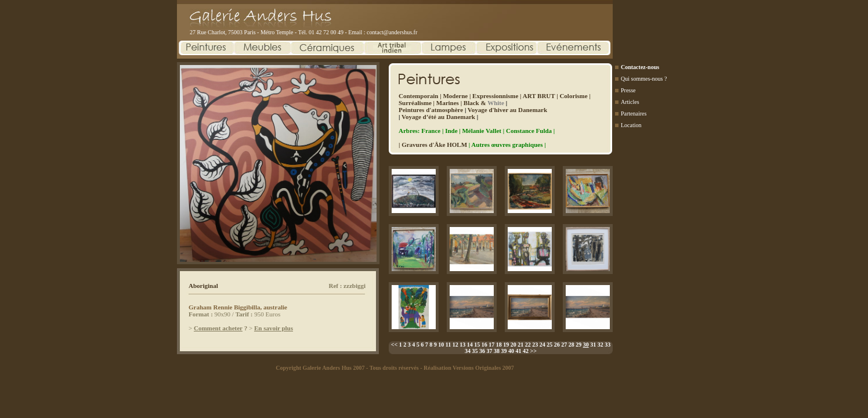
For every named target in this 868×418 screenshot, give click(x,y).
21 (520, 345)
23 (535, 345)
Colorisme (573, 96)
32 (601, 345)
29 (578, 345)
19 (506, 345)
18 (499, 345)
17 (491, 345)
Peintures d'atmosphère (431, 110)
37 (490, 351)
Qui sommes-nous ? (644, 79)
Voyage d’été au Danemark (438, 117)
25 (549, 345)
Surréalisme (415, 103)
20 (513, 345)
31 (593, 345)
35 (475, 351)
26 (557, 345)
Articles (630, 102)
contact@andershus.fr (392, 32)
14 (470, 345)
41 (519, 351)
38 (497, 351)
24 (542, 345)
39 (504, 351)
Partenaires (634, 113)
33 (607, 345)
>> (534, 351)
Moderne (455, 96)
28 (572, 345)
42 (526, 351)
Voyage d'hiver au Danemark (507, 110)
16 (484, 345)
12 (455, 345)
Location (631, 125)
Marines (448, 103)
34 (468, 351)
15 (477, 345)
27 (564, 345)
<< (394, 345)
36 (482, 351)
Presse (628, 90)
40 (511, 351)
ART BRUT (539, 96)
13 (462, 345)
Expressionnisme (495, 96)
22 (528, 345)
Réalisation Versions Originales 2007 (469, 368)
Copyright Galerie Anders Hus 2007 (320, 368)
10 (441, 345)
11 (448, 345)
